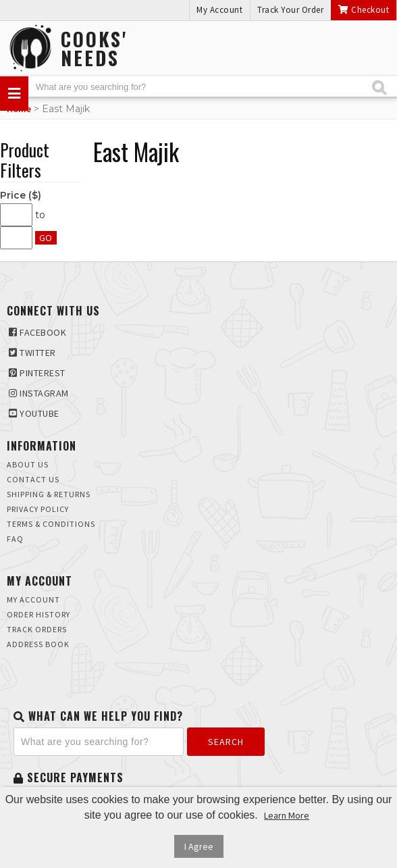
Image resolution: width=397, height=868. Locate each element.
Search (226, 742)
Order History (38, 614)
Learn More (287, 815)
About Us (28, 464)
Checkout (364, 10)
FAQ (15, 539)
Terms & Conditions (51, 524)
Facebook (37, 332)
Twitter (32, 353)
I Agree (199, 846)
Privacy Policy (38, 509)
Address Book (38, 644)
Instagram (39, 393)
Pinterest (37, 373)
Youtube (34, 413)
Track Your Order (290, 10)
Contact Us (33, 479)
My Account (219, 10)
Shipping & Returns (49, 494)
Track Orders (37, 629)
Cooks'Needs (94, 49)
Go (46, 238)
